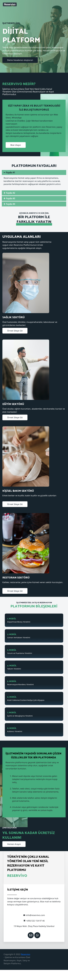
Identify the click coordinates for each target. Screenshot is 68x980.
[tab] (34, 172)
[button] (20, 60)
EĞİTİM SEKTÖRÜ (13, 404)
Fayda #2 (10, 193)
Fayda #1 (10, 172)
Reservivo (26, 954)
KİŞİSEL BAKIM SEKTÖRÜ (18, 491)
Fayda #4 (10, 204)
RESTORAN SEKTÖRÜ (16, 578)
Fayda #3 (10, 198)
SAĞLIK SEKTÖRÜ (14, 317)
